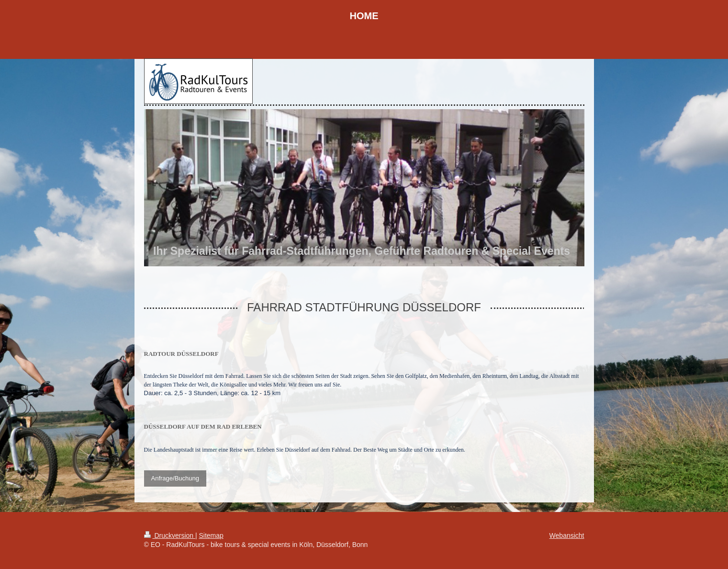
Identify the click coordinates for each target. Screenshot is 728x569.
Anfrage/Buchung (175, 478)
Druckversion (170, 535)
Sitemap (211, 535)
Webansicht (567, 535)
